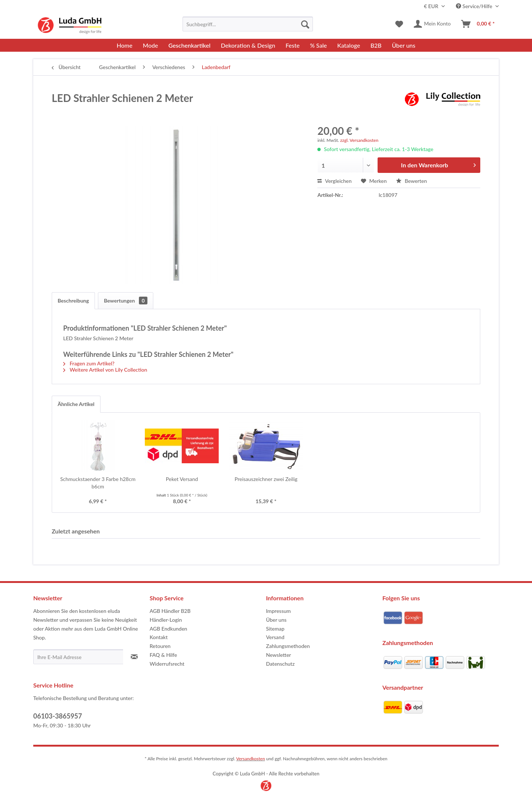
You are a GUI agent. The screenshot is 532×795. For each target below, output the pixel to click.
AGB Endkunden (168, 629)
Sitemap (275, 629)
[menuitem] (248, 24)
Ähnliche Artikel (76, 404)
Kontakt (159, 637)
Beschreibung (73, 301)
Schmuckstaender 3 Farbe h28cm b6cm (98, 483)
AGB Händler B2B (170, 611)
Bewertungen (125, 301)
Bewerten (412, 181)
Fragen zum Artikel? (89, 363)
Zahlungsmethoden (288, 646)
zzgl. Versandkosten (359, 140)
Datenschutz (280, 664)
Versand (275, 637)
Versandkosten (250, 759)
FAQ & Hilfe (163, 655)
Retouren (160, 646)
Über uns (276, 620)
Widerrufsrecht (167, 664)
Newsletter (279, 655)
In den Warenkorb (438, 164)
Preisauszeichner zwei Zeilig (266, 479)
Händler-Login (166, 620)
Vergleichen (335, 181)
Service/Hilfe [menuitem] (475, 6)
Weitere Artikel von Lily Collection (105, 370)
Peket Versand (182, 479)
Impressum (278, 611)
